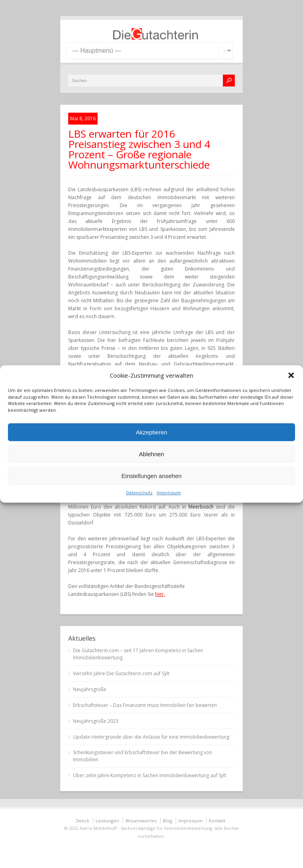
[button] (291, 375)
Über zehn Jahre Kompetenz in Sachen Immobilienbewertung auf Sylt (150, 775)
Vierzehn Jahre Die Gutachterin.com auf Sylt (121, 673)
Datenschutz (139, 493)
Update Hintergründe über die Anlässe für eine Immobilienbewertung (151, 737)
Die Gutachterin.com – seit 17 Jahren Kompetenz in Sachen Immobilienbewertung (138, 654)
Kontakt (217, 821)
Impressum (169, 493)
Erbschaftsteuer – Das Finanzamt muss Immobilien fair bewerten (145, 705)
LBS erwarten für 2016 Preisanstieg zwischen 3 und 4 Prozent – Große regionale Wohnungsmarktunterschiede (139, 149)
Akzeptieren (151, 432)
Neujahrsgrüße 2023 (96, 721)
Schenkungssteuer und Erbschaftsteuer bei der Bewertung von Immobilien (143, 756)
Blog (168, 821)
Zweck (82, 821)
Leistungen (107, 821)
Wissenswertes (141, 821)
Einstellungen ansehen (151, 476)
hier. (160, 594)
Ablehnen (151, 454)
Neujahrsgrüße (90, 689)
